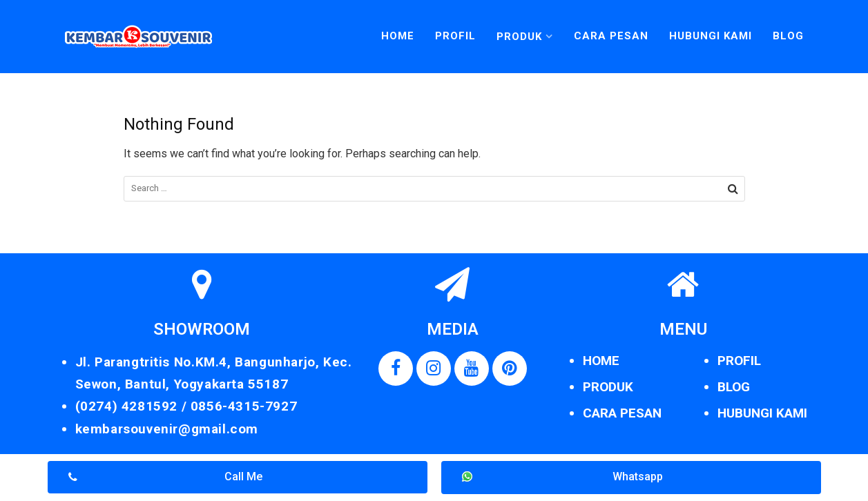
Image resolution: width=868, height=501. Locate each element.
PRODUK (608, 387)
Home (398, 36)
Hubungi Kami (711, 36)
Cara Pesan (611, 36)
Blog (788, 36)
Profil (455, 36)
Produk (519, 37)
